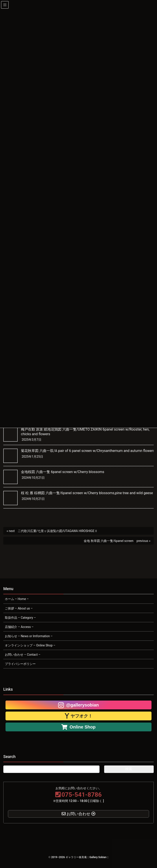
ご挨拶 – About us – (19, 608)
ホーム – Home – (17, 599)
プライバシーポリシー (20, 664)
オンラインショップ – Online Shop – (30, 645)
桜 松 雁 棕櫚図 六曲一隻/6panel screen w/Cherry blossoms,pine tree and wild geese (87, 493)
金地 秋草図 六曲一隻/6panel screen (109, 541)
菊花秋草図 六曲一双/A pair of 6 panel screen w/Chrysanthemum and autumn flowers (88, 451)
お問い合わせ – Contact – (23, 655)
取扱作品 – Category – (20, 618)
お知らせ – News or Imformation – (29, 636)
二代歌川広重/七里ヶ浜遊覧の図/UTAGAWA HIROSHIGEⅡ (58, 531)
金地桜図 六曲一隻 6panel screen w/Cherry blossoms (63, 472)
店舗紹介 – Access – (19, 627)
